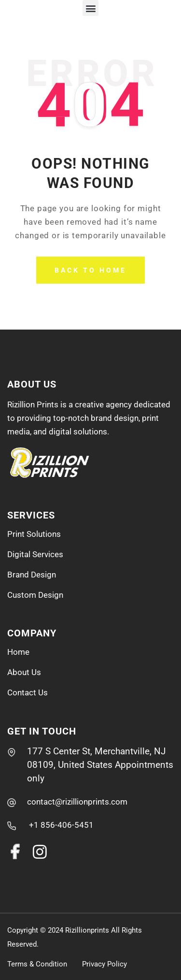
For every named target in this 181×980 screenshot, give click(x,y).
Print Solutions (34, 534)
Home (18, 652)
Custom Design (35, 595)
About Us (24, 672)
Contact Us (28, 692)
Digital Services (35, 554)
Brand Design (32, 575)
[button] (90, 8)
